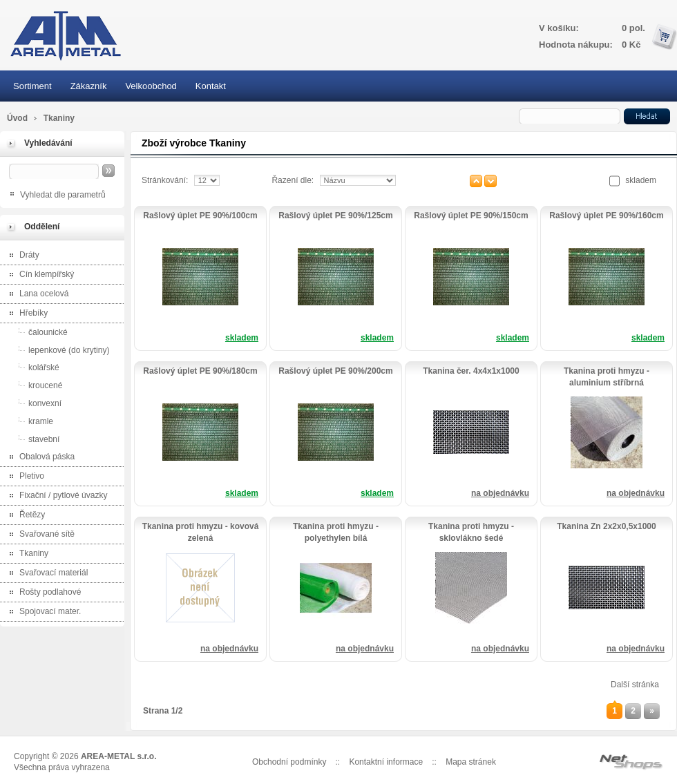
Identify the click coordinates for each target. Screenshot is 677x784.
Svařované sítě (39, 535)
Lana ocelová (36, 295)
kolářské (31, 367)
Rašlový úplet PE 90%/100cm (200, 216)
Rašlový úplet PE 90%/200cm (335, 371)
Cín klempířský (39, 275)
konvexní (32, 403)
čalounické (36, 332)
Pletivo (24, 477)
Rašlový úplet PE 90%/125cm (335, 216)
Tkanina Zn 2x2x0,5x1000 (606, 526)
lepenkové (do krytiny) (56, 350)
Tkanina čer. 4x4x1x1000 (471, 371)
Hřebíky (26, 314)
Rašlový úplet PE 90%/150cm (471, 216)
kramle (28, 421)
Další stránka (635, 685)
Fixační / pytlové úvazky (55, 496)
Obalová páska (39, 458)
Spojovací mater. (42, 612)
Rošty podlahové (42, 593)
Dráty (21, 256)
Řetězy (24, 516)
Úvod (17, 118)
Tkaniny (26, 554)
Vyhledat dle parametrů (63, 195)
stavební (31, 439)
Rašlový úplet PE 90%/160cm (606, 216)
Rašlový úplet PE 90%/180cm (200, 371)
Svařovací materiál (46, 574)
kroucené (33, 385)
